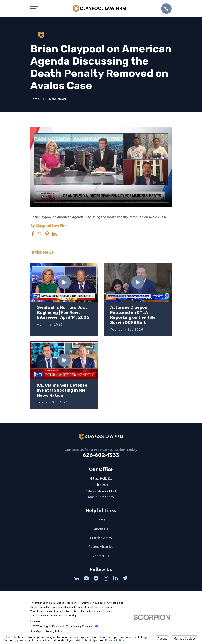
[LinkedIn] (116, 578)
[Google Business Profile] (77, 578)
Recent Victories (101, 547)
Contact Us (101, 556)
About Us (101, 529)
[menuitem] (36, 632)
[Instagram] (106, 578)
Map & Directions (101, 497)
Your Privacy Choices (82, 626)
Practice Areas (101, 538)
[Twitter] (125, 578)
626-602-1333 (101, 455)
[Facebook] (96, 578)
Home (101, 520)
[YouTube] (86, 578)
